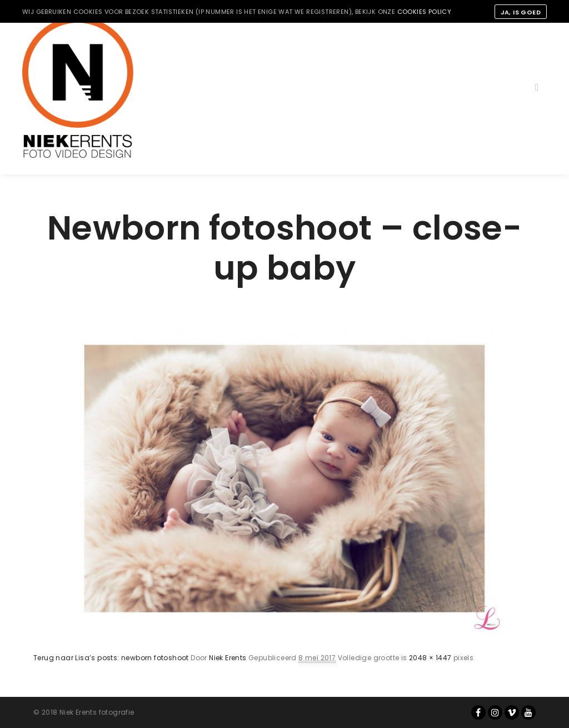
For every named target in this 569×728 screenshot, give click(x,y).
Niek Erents (228, 658)
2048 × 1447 (430, 658)
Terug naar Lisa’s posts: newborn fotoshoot (111, 658)
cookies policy (425, 12)
